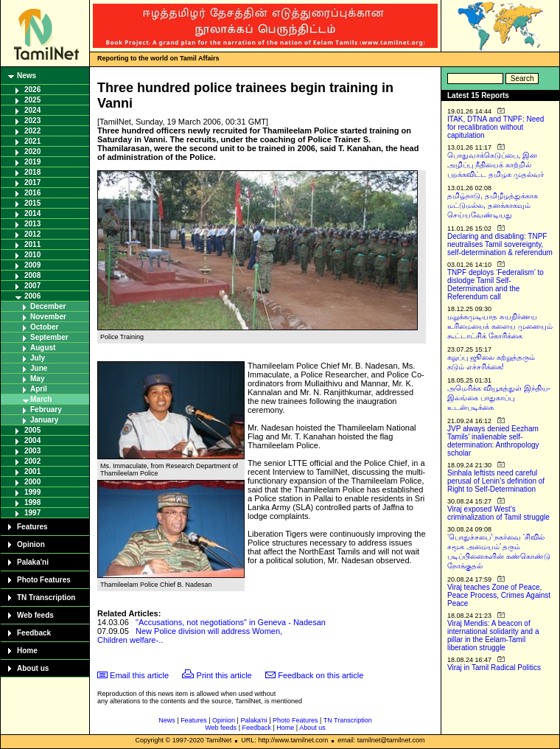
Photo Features (44, 580)
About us (33, 668)
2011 (32, 244)
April (39, 389)
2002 (32, 461)
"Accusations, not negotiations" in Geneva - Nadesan (231, 622)
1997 (32, 513)
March (41, 399)
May (37, 379)
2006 (32, 296)
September (49, 337)
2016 (32, 193)
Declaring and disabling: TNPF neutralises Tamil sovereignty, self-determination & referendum (500, 244)
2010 (32, 255)
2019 (32, 162)
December (48, 306)
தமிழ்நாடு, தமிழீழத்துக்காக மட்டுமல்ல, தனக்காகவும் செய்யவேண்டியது (493, 205)
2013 (32, 224)
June (39, 368)
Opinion (31, 544)
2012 (32, 234)
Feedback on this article (321, 675)
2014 (32, 213)
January (44, 420)
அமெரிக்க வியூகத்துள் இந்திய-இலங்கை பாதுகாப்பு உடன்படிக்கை (499, 398)
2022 (32, 131)
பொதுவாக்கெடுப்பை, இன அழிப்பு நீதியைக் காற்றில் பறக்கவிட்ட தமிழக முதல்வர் (496, 165)
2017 (32, 182)
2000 (32, 482)
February (46, 410)
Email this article (139, 675)
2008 (32, 275)
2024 (32, 110)
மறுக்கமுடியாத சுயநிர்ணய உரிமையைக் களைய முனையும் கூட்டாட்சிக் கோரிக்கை (500, 326)
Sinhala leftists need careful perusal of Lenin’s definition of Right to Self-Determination (496, 481)
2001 (32, 471)
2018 (32, 172)
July (38, 358)
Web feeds (35, 615)
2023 (32, 121)
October (44, 327)
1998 (32, 502)
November (48, 317)
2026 (32, 90)
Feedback (34, 633)
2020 (32, 151)
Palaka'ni (33, 562)
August (43, 348)
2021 (32, 141)
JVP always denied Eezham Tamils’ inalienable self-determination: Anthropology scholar (493, 441)
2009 (32, 265)
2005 (32, 430)
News (27, 76)
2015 (32, 203)
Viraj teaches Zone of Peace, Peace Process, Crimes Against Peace (499, 595)
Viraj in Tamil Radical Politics (494, 668)
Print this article (224, 675)
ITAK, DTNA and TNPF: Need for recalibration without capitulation (496, 127)
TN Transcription (46, 598)
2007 (32, 286)
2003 (32, 451)
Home (27, 651)
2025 (32, 100)
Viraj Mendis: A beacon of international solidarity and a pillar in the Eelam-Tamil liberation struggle (493, 635)
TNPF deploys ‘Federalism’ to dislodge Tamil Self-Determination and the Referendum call (496, 285)
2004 (32, 440)
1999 (32, 492)
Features (32, 527)
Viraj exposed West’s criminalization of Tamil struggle (498, 513)
